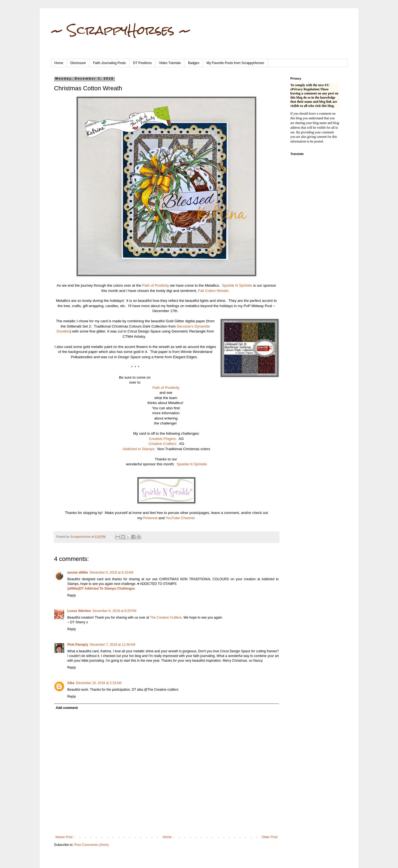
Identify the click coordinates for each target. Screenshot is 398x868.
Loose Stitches (79, 611)
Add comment (67, 708)
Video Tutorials (170, 63)
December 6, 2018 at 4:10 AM (111, 572)
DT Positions (142, 63)
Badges (194, 63)
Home (59, 63)
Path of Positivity (155, 285)
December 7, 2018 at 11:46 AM (112, 645)
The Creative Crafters (166, 618)
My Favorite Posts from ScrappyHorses (235, 63)
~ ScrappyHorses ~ (121, 30)
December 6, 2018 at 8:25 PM (114, 611)
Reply (72, 595)
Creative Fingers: (163, 439)
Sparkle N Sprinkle (237, 285)
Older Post (270, 837)
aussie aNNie (78, 572)
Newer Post (64, 837)
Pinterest (151, 518)
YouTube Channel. (180, 518)
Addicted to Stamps (138, 449)
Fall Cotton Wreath (213, 291)
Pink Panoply (78, 645)
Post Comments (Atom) (92, 845)
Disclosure (78, 63)
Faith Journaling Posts (110, 63)
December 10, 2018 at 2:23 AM (99, 683)
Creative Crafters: (163, 444)
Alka (71, 683)
